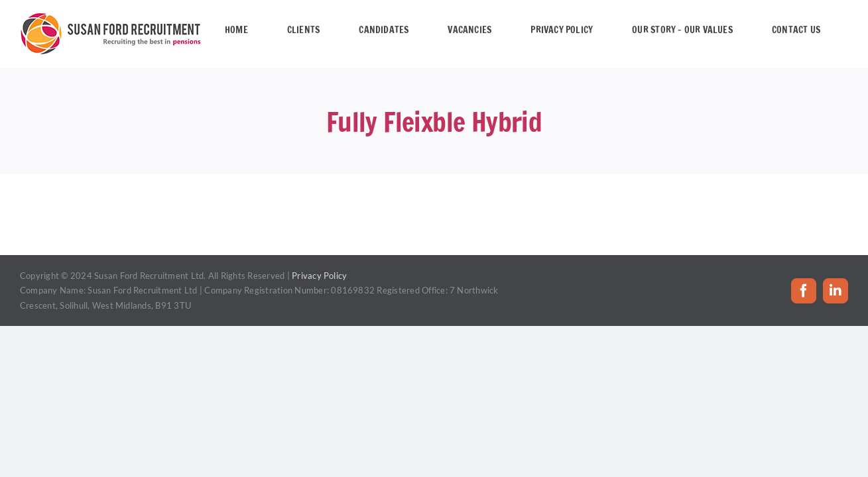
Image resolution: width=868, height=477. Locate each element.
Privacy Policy (319, 276)
